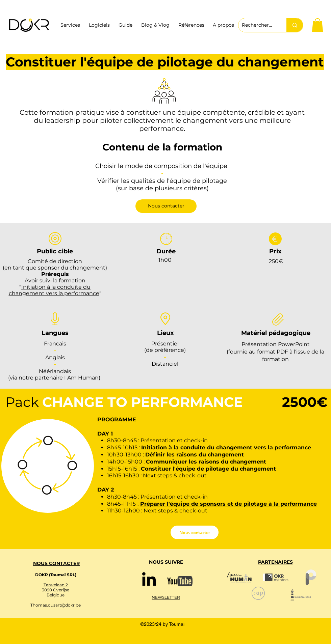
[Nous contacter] (166, 206)
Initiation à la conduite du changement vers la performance (54, 290)
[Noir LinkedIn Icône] (149, 579)
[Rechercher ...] (257, 25)
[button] (317, 25)
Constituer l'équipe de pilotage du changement (208, 469)
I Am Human (81, 378)
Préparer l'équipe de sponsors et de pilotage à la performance (228, 504)
